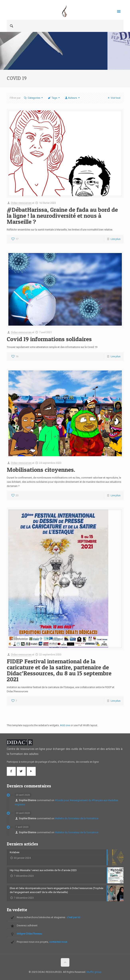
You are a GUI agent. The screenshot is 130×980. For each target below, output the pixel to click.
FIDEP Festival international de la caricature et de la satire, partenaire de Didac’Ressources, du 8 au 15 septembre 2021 (59, 670)
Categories (34, 98)
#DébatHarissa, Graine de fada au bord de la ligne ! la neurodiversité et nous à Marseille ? (62, 216)
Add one (65, 725)
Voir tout (114, 98)
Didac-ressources (21, 203)
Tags (54, 98)
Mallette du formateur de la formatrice (77, 818)
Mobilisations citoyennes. (41, 470)
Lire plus (116, 239)
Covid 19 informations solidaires (49, 339)
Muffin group (94, 972)
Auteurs (72, 98)
